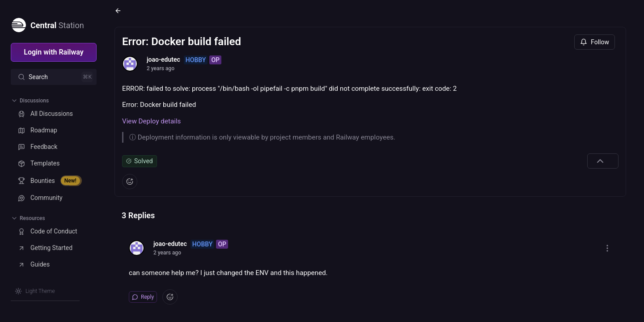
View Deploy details (151, 121)
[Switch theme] (35, 291)
